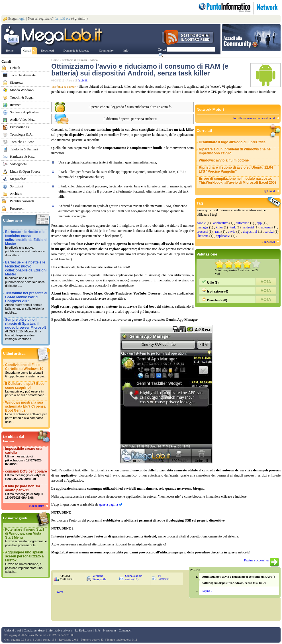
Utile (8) (210, 282)
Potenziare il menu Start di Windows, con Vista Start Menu (26, 537)
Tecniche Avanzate (23, 75)
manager (202, 227)
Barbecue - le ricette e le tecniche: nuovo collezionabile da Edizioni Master (26, 244)
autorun (266, 227)
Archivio (16, 194)
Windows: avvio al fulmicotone (224, 160)
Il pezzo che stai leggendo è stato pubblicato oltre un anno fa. (130, 107)
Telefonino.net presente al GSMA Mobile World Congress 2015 (26, 303)
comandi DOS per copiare (26, 475)
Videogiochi (18, 164)
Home (55, 60)
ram (218, 232)
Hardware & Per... (22, 157)
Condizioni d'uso (34, 630)
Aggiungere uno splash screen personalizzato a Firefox (26, 562)
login (22, 19)
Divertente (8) (214, 299)
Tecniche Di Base (22, 142)
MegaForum (37, 506)
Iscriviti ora (62, 19)
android (249, 227)
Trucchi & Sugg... (22, 97)
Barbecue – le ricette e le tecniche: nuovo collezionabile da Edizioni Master (26, 274)
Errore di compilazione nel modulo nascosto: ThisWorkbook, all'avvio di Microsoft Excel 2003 (238, 181)
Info (97, 630)
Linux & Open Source (25, 171)
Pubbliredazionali (22, 201)
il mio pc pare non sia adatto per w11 (26, 492)
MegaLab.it (18, 179)
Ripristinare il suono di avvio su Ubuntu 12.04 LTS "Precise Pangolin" (236, 169)
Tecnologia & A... (22, 134)
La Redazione (83, 630)
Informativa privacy (60, 630)
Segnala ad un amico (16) (134, 577)
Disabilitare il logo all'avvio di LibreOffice (232, 142)
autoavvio (243, 223)
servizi (269, 232)
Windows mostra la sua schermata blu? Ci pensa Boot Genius (26, 412)
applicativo (221, 223)
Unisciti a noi (13, 630)
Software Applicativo (24, 112)
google (201, 223)
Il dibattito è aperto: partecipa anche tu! (130, 119)
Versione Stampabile (99, 577)
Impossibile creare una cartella (26, 456)
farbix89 (83, 80)
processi (202, 232)
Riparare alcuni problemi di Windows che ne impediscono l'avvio (235, 151)
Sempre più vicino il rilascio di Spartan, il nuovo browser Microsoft (26, 329)
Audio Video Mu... (23, 120)
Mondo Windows (22, 90)
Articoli (95, 60)
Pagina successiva (256, 560)
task (233, 227)
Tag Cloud (268, 191)
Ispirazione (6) (215, 291)
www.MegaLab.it (54, 36)
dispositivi (250, 232)
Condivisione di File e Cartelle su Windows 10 (26, 371)
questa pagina (109, 504)
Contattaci (125, 630)
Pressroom (17, 208)
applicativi (223, 236)
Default (15, 68)
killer (219, 227)
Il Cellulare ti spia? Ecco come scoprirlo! (26, 390)
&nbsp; (119, 604)
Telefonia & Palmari (24, 149)
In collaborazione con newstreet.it (254, 118)
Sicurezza (17, 83)
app (259, 223)
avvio (232, 232)
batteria (203, 236)
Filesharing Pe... (21, 127)
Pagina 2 (207, 591)
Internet (15, 105)
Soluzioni (17, 186)
